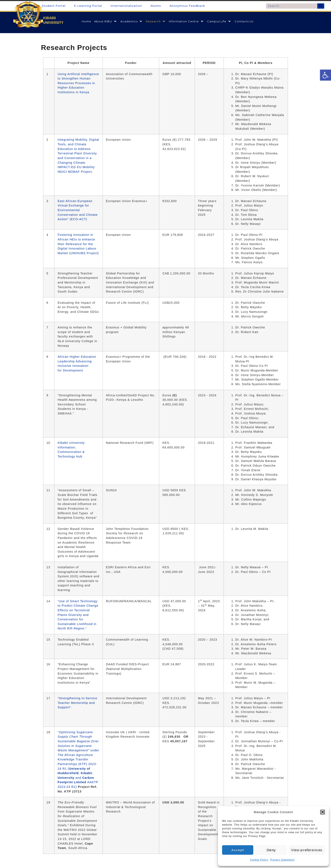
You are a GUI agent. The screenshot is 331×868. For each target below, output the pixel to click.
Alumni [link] (156, 6)
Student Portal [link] (54, 6)
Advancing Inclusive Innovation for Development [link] (75, 366)
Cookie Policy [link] (259, 860)
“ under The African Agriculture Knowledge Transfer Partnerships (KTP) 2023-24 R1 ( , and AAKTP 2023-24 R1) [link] (78, 759)
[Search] (321, 6)
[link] (326, 75)
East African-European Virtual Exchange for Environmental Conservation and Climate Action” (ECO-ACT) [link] (78, 210)
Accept (238, 850)
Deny (271, 850)
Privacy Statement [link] (282, 860)
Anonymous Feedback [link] (187, 6)
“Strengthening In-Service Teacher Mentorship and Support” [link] (77, 703)
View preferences (307, 850)
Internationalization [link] (126, 6)
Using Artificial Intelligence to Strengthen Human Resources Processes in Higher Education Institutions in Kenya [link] (78, 83)
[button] (323, 812)
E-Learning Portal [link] (88, 6)
